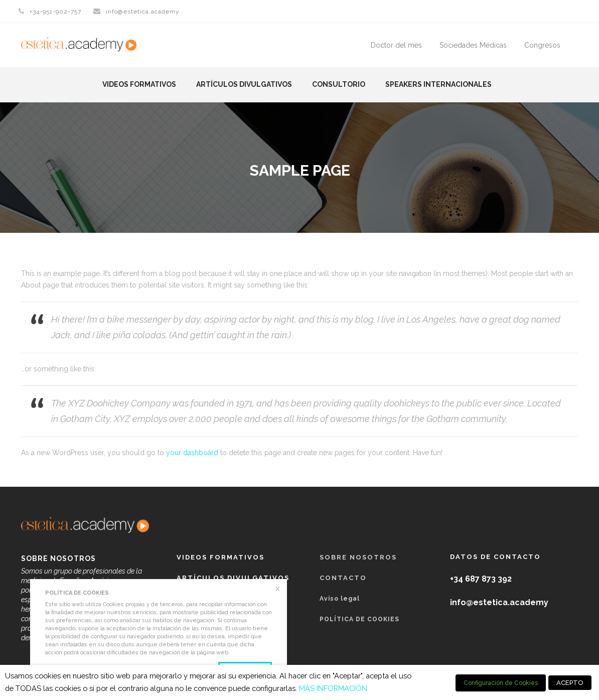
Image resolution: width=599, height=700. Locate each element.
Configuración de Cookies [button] (501, 683)
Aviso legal (340, 599)
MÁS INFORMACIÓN (333, 688)
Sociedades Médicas (473, 45)
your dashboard (192, 453)
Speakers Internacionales (438, 84)
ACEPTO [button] (570, 683)
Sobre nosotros (358, 557)
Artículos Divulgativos (244, 84)
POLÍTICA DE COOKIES (359, 619)
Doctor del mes (396, 45)
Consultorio (339, 84)
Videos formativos (139, 84)
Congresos (542, 45)
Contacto (343, 578)
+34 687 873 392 (481, 579)
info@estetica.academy (143, 12)
